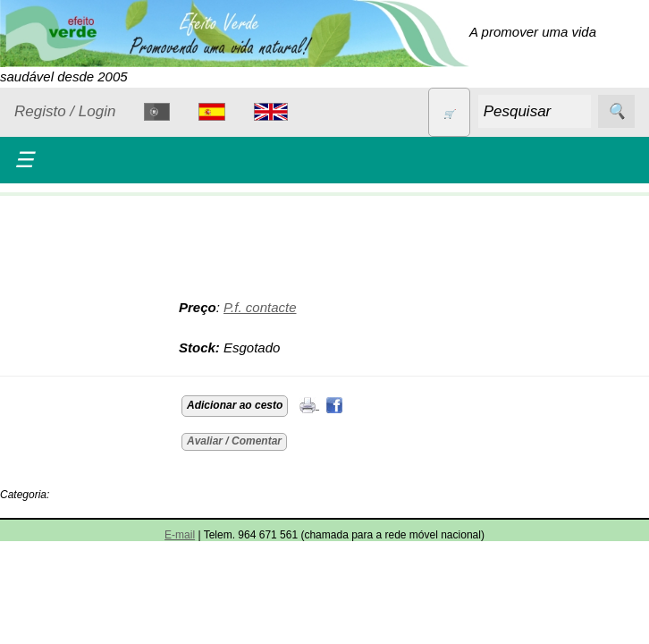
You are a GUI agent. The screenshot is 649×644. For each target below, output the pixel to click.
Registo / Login (65, 111)
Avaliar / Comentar (234, 441)
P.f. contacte (260, 307)
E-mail (180, 535)
